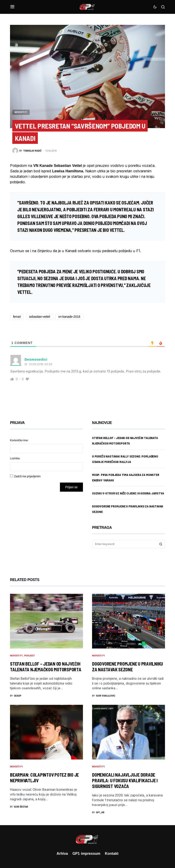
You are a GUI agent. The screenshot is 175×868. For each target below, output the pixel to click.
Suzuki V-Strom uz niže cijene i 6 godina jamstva (128, 493)
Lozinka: (15, 458)
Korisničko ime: (19, 440)
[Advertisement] (46, 531)
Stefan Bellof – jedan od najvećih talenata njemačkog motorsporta (46, 667)
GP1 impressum (86, 853)
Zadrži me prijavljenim (27, 476)
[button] (12, 7)
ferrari (17, 316)
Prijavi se (71, 487)
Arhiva (62, 853)
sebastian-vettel (39, 316)
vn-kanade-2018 (69, 316)
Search (161, 544)
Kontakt (112, 853)
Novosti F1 (21, 112)
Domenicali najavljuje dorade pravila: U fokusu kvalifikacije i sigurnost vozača (125, 780)
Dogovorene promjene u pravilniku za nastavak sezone (127, 667)
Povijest (29, 656)
